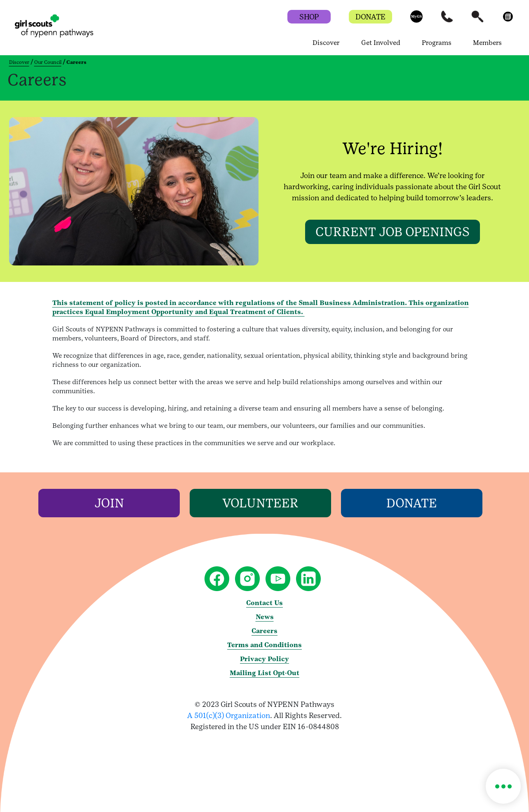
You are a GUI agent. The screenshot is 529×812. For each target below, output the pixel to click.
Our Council (48, 62)
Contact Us (264, 603)
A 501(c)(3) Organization (229, 715)
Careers (264, 631)
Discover (19, 62)
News (265, 617)
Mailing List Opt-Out (264, 673)
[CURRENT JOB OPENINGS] (393, 232)
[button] (416, 20)
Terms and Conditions (264, 645)
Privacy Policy (264, 659)
